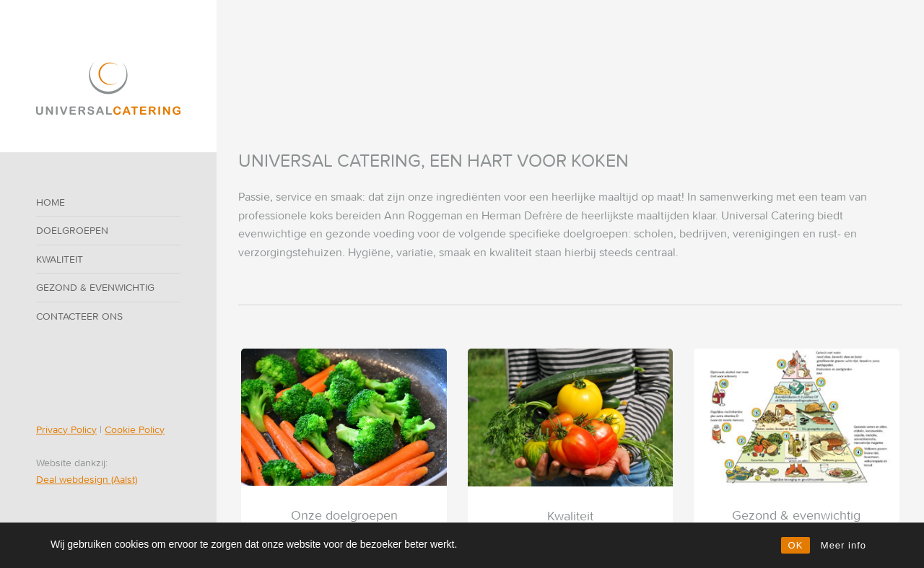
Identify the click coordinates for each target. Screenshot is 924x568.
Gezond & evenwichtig (95, 287)
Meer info (844, 545)
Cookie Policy (135, 429)
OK (796, 545)
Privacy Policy (66, 429)
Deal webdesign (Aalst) (87, 479)
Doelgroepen (72, 230)
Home (51, 202)
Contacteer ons (79, 316)
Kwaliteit (60, 259)
